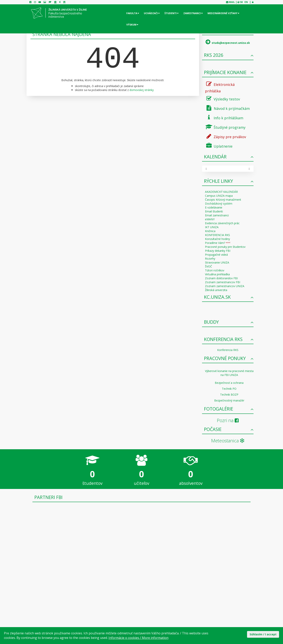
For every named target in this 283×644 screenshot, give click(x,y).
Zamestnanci (192, 13)
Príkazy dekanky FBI (218, 251)
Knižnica (210, 231)
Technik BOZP (229, 395)
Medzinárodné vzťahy (222, 13)
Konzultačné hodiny (217, 239)
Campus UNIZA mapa (219, 196)
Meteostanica (228, 441)
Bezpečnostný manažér (229, 400)
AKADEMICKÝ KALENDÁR (221, 192)
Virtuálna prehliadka (217, 274)
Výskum (131, 25)
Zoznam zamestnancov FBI (223, 282)
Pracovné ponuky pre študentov (225, 247)
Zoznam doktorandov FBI (221, 278)
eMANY (210, 219)
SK (241, 2)
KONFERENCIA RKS (217, 235)
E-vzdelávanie (214, 207)
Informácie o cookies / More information (138, 638)
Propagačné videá (216, 255)
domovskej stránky (142, 90)
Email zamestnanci (217, 215)
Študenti (171, 13)
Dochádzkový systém (219, 203)
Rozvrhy (210, 259)
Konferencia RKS (228, 350)
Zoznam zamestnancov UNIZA (225, 286)
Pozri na (228, 420)
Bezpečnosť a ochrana (229, 383)
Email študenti (214, 211)
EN (246, 2)
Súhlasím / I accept (263, 634)
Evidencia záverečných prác (222, 223)
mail (232, 2)
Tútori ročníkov (215, 270)
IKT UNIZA (212, 227)
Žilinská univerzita (216, 290)
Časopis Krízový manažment (223, 200)
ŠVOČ (209, 266)
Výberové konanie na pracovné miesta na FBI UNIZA (229, 373)
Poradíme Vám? (218, 243)
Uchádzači (151, 13)
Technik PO (229, 389)
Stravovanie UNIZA (217, 262)
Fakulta (132, 13)
